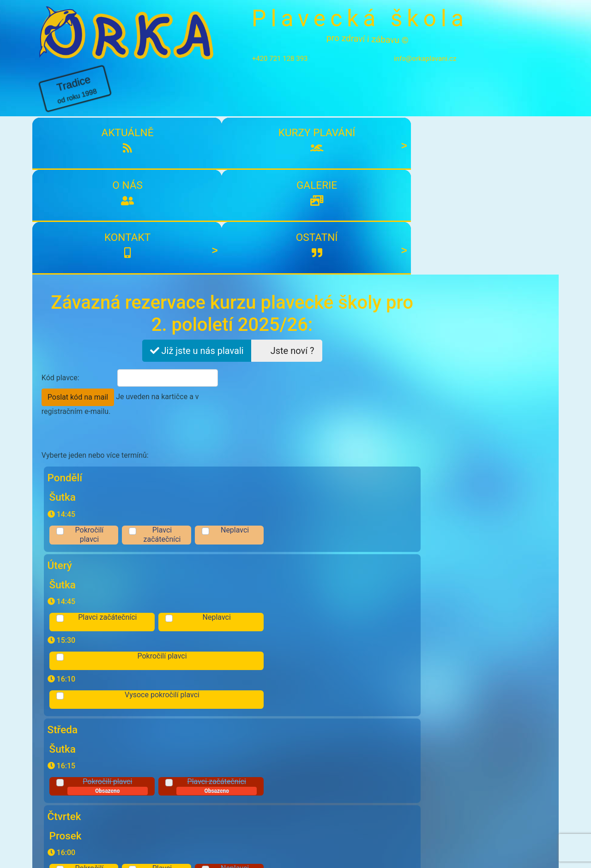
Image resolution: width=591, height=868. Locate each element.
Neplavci (383, 308)
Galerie (339, 96)
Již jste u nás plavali (195, 199)
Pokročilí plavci (242, 313)
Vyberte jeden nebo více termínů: (95, 286)
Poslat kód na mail (268, 228)
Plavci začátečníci (312, 313)
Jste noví (284, 199)
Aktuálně (76, 96)
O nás (251, 96)
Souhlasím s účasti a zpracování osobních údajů (161, 708)
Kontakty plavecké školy (79, 811)
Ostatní (515, 96)
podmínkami (123, 708)
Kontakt (427, 96)
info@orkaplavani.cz (409, 59)
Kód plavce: (60, 226)
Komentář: (59, 664)
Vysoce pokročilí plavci (312, 391)
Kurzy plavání (164, 96)
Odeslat (391, 728)
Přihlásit (239, 765)
